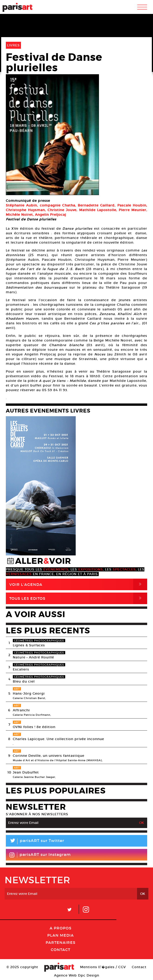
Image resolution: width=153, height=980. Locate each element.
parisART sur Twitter (35, 841)
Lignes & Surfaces (29, 645)
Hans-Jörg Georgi (29, 693)
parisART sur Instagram (40, 855)
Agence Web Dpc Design (77, 975)
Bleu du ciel (24, 681)
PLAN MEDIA (61, 935)
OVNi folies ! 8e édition (34, 727)
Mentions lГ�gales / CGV (103, 967)
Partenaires (61, 942)
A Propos (61, 928)
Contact (61, 950)
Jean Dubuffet (26, 772)
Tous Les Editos (78, 598)
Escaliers (21, 669)
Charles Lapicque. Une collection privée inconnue (58, 739)
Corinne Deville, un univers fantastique (49, 756)
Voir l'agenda (78, 584)
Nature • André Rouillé (33, 657)
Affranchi (21, 710)
